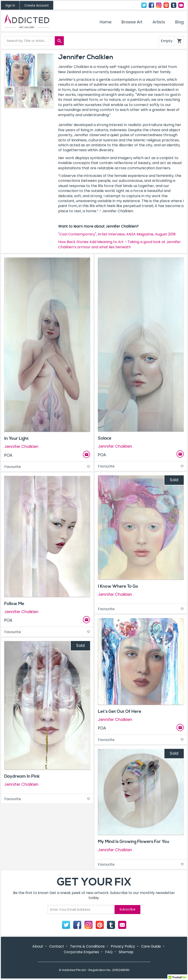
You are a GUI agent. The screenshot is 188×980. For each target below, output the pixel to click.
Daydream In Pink (22, 776)
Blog (179, 22)
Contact (181, 5)
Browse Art (132, 22)
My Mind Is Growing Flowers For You (134, 842)
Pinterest (166, 5)
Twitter (144, 5)
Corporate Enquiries (81, 952)
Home (106, 22)
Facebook (151, 5)
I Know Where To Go (118, 586)
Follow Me (14, 604)
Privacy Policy (123, 946)
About (38, 946)
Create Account (36, 6)
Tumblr (174, 5)
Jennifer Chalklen (21, 447)
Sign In (10, 6)
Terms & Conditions (87, 946)
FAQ (109, 952)
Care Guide (151, 946)
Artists (159, 22)
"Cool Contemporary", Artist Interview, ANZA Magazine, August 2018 (117, 234)
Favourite (47, 467)
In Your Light (17, 438)
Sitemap (126, 952)
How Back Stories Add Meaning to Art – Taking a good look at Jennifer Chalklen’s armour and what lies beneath (119, 244)
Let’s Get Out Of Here (120, 711)
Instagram (159, 5)
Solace (105, 438)
